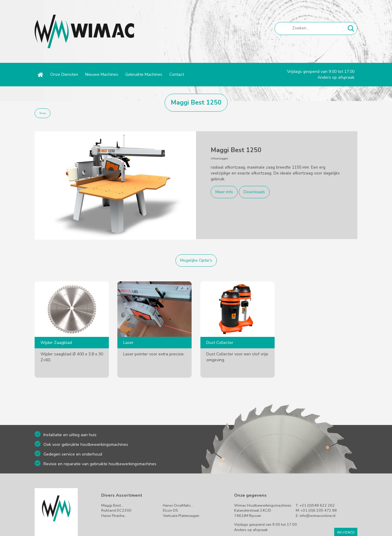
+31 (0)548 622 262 (317, 505)
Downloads (254, 192)
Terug (43, 113)
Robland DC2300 (116, 510)
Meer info (224, 192)
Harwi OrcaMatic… (178, 505)
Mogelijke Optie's (196, 260)
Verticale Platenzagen (181, 516)
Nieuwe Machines (102, 74)
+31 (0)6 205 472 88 (319, 510)
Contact (177, 74)
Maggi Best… (112, 505)
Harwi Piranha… (114, 516)
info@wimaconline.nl (318, 516)
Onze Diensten (64, 74)
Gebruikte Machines (144, 74)
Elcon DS (170, 510)
